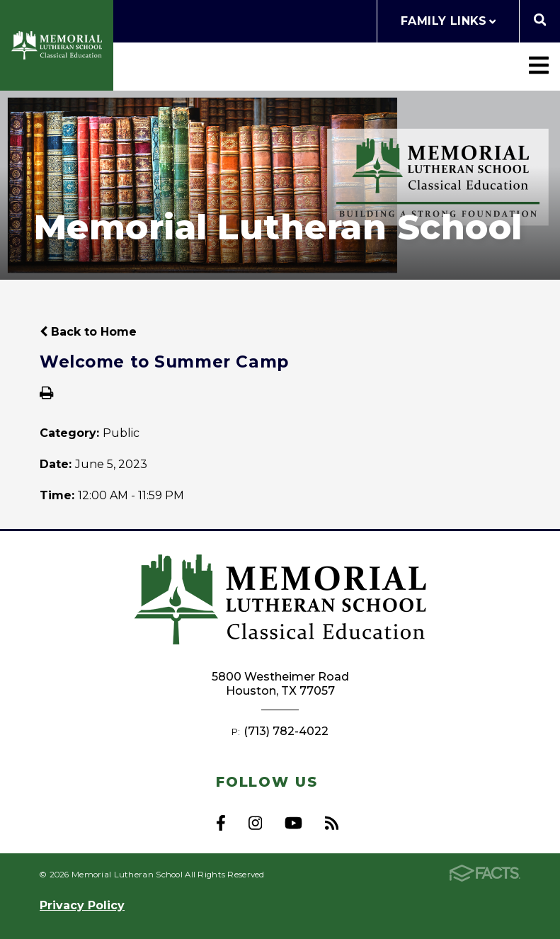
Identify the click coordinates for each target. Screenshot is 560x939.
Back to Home (88, 332)
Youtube (293, 823)
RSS (332, 823)
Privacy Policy (82, 905)
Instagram (255, 823)
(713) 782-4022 (286, 731)
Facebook (221, 823)
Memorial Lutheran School (57, 45)
